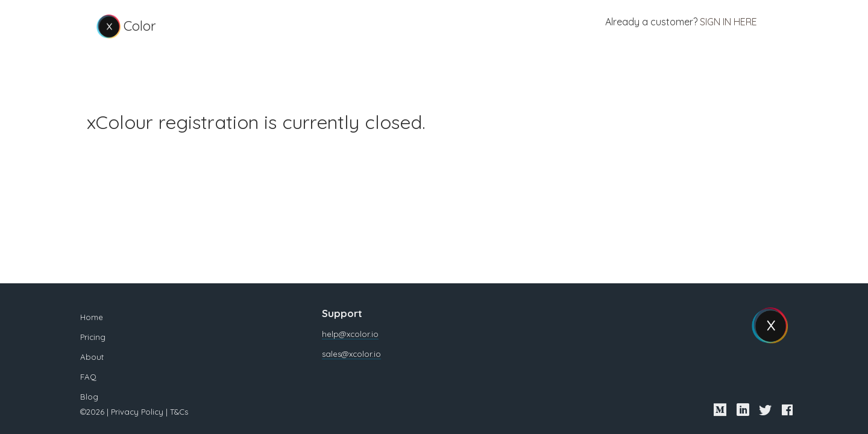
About (84, 357)
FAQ (80, 377)
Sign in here (724, 23)
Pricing (85, 337)
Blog (81, 397)
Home (84, 317)
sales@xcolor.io (348, 354)
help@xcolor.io (347, 334)
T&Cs (171, 412)
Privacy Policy (129, 412)
